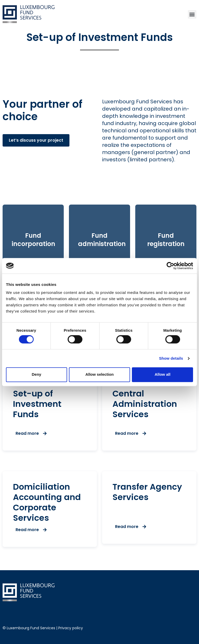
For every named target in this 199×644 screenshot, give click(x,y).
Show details (171, 358)
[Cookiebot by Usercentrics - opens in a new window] (170, 266)
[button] (192, 14)
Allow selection (99, 375)
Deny (36, 375)
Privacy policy (71, 628)
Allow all (163, 375)
